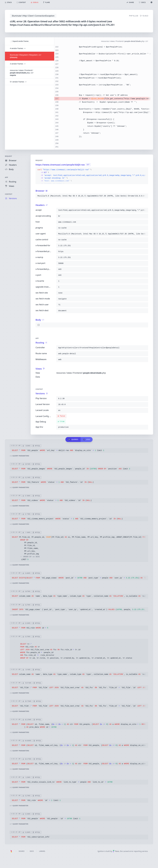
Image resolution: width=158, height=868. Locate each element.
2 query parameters (20, 456)
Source (22, 851)
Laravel (42, 851)
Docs (32, 851)
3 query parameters (20, 583)
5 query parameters (20, 615)
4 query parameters (20, 565)
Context (9, 194)
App (6, 177)
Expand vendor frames (20, 41)
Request (9, 156)
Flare (116, 851)
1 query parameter (19, 806)
